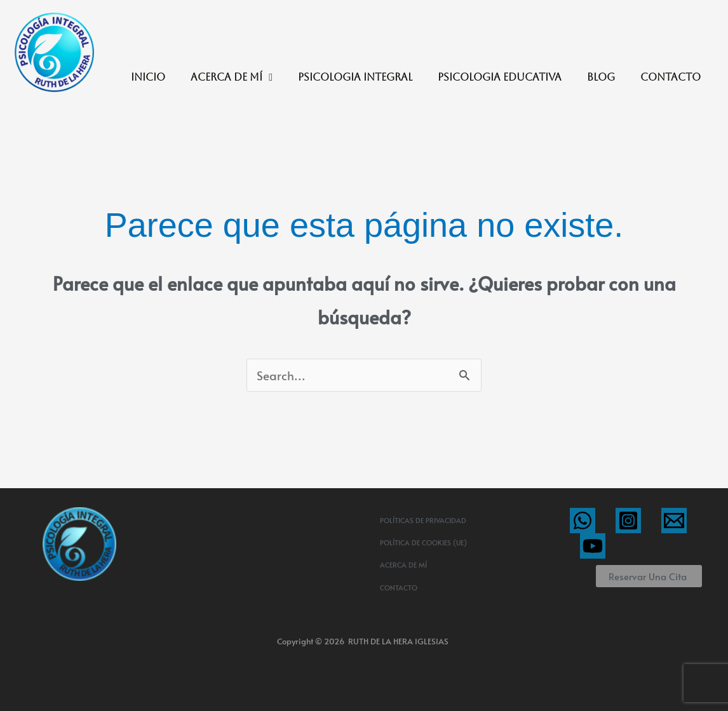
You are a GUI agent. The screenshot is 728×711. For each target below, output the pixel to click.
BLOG (601, 77)
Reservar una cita (648, 576)
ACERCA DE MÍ (232, 77)
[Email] (674, 521)
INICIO (148, 77)
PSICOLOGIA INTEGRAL (355, 77)
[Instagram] (628, 521)
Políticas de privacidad (423, 520)
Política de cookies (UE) (423, 542)
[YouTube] (593, 546)
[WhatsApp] (583, 521)
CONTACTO (671, 77)
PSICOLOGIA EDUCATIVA (500, 77)
